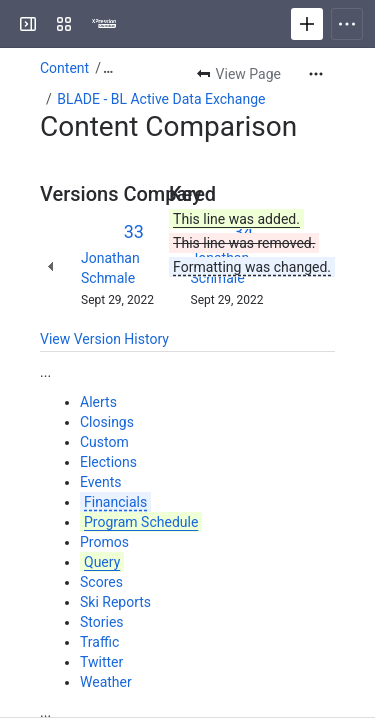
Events (100, 482)
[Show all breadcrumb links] (108, 68)
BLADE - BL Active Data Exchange (161, 99)
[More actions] (316, 74)
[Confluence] (104, 24)
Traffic (99, 642)
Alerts (98, 402)
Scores (101, 582)
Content (64, 68)
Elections (108, 462)
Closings (107, 422)
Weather (106, 682)
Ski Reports (115, 602)
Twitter (101, 662)
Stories (102, 622)
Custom (104, 442)
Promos (104, 542)
